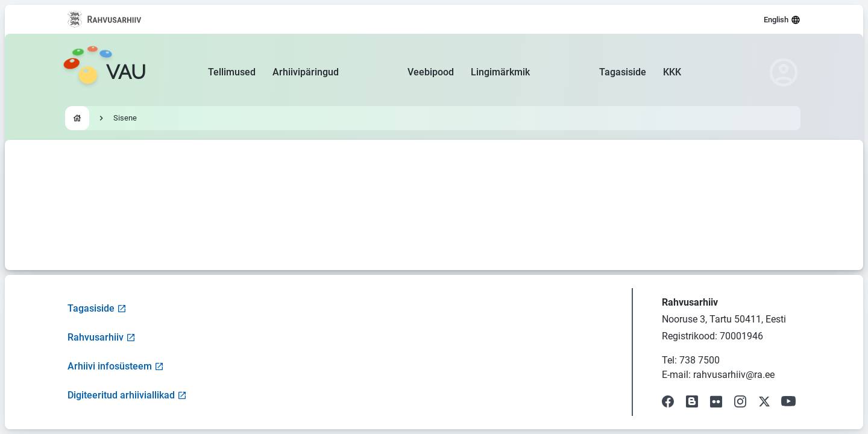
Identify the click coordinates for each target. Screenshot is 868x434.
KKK (672, 72)
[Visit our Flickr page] (716, 401)
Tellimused (232, 72)
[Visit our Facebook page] (668, 401)
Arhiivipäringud (306, 72)
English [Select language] (782, 20)
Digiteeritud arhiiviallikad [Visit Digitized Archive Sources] (127, 395)
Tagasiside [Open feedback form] (97, 308)
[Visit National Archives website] (105, 19)
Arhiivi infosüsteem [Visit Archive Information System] (116, 366)
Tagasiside (623, 72)
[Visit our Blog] (692, 401)
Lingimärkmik (500, 72)
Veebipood (431, 72)
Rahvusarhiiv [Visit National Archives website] (102, 337)
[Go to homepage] (104, 72)
